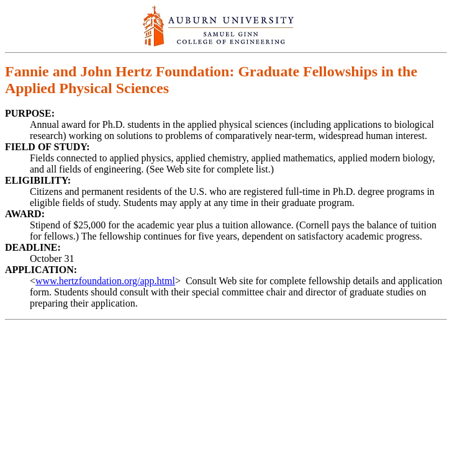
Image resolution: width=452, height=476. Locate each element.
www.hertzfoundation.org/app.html (105, 281)
